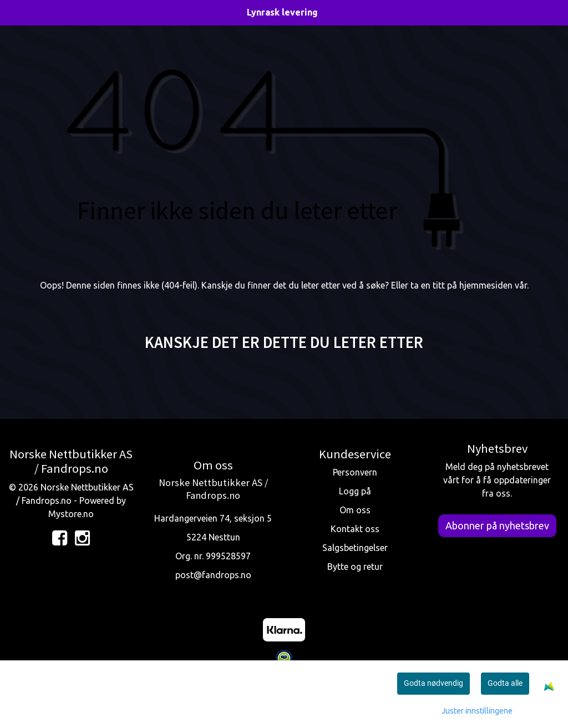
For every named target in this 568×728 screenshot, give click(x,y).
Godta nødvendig (433, 683)
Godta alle (505, 683)
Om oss (355, 510)
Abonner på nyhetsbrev (497, 525)
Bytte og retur (355, 567)
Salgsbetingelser (355, 548)
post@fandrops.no (213, 575)
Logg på (355, 491)
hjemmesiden (486, 285)
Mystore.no (71, 514)
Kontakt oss (355, 529)
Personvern (355, 472)
